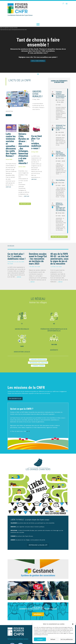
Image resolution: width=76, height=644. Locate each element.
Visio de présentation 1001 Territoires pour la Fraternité (61, 154)
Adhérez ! (38, 614)
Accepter (40, 639)
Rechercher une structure (39, 363)
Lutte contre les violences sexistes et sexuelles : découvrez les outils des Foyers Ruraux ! (11, 145)
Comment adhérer (39, 366)
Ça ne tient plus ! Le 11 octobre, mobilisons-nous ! (37, 142)
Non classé (10, 264)
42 (53, 207)
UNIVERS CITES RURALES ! (38, 94)
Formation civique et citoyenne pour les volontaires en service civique (61, 95)
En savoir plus (15, 398)
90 (53, 184)
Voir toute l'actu (25, 204)
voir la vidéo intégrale (38, 61)
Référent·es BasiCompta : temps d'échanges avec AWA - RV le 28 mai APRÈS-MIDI (61, 207)
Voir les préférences (67, 639)
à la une (16, 262)
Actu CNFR (21, 262)
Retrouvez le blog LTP (38, 545)
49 (53, 130)
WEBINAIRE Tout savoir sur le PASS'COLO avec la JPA (61, 128)
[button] (73, 624)
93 (53, 155)
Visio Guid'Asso (60, 180)
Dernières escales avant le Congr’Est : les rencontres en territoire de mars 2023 (38, 259)
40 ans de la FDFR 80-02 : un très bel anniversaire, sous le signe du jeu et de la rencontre (59, 259)
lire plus (9, 115)
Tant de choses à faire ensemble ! (38, 42)
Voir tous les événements (59, 237)
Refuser (53, 639)
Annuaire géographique (39, 360)
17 (53, 96)
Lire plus (8, 187)
